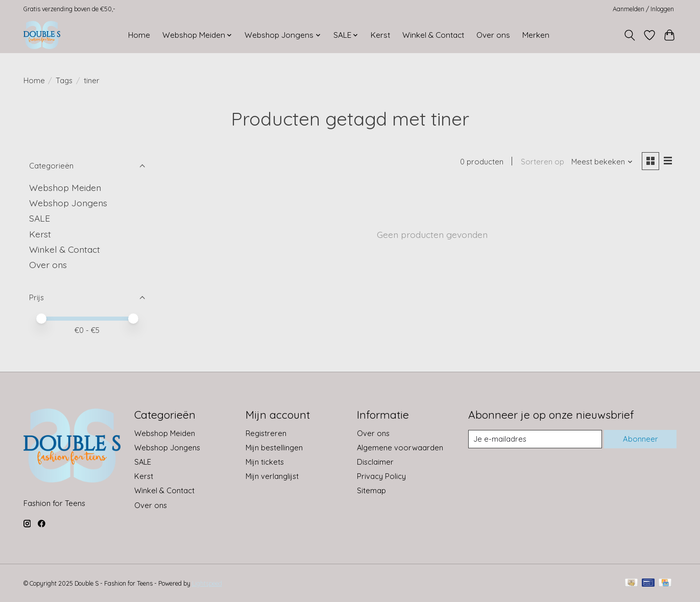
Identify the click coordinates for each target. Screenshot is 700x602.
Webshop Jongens (68, 203)
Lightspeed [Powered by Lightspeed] (207, 583)
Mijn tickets (265, 462)
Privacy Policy (381, 476)
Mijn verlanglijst (272, 476)
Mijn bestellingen (274, 448)
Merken (536, 35)
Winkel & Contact (433, 35)
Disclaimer (375, 462)
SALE (40, 218)
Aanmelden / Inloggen (643, 9)
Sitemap (371, 490)
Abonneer (641, 439)
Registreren (266, 433)
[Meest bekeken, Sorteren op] (602, 162)
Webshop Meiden (65, 187)
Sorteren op (542, 162)
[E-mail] (535, 439)
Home (139, 35)
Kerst (380, 35)
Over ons (493, 35)
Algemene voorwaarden (400, 448)
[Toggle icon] (630, 35)
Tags (64, 80)
